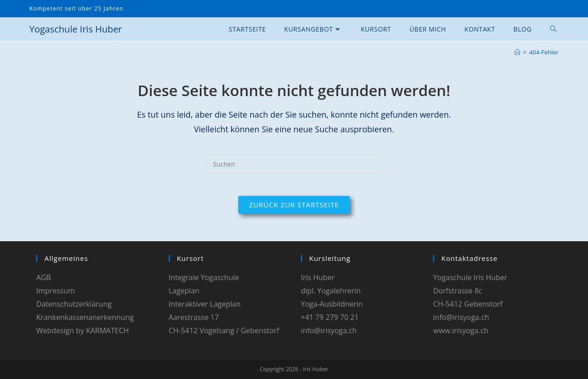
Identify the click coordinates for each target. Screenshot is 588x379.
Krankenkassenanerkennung (85, 317)
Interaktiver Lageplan (205, 304)
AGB (43, 277)
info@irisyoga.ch (329, 330)
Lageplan (184, 291)
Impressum (55, 291)
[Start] (517, 52)
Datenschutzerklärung (74, 304)
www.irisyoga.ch (461, 330)
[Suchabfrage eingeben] (294, 164)
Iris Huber (318, 277)
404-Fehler (544, 52)
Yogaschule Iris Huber (76, 29)
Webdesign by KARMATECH (82, 330)
